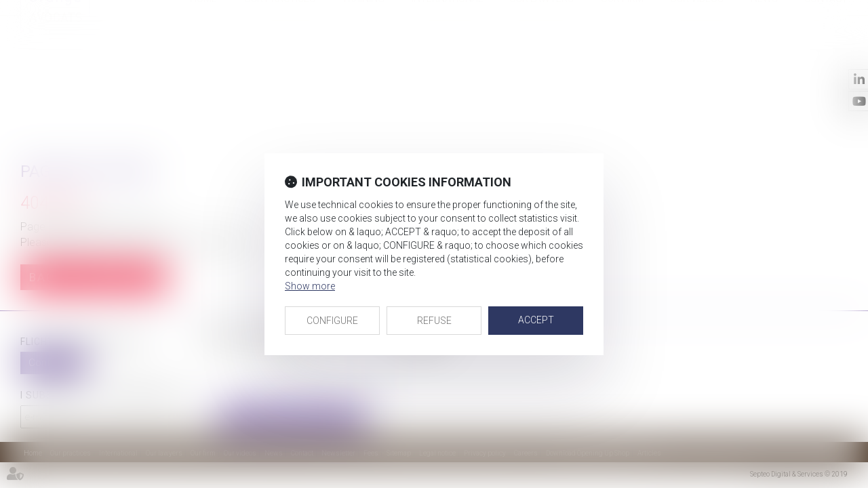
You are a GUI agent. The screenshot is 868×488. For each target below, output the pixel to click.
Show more (310, 286)
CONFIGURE (332, 321)
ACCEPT (536, 320)
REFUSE (434, 321)
